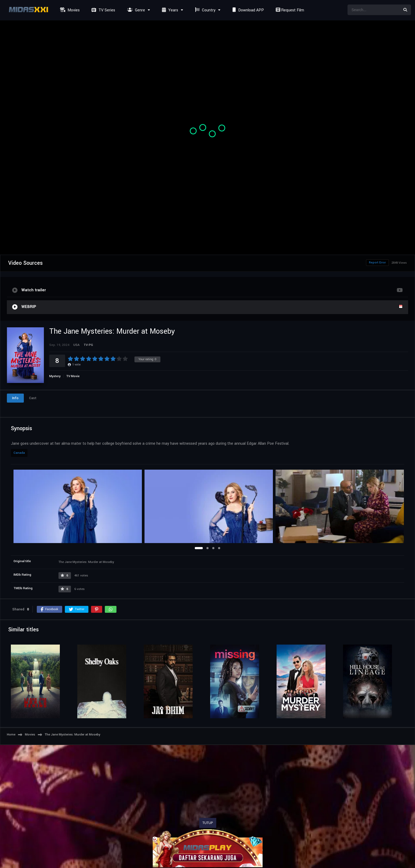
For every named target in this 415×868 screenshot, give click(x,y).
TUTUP (208, 823)
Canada (19, 453)
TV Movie (73, 376)
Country (205, 10)
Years (169, 10)
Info (15, 398)
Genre (135, 10)
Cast (33, 398)
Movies (69, 10)
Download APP (247, 10)
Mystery (55, 376)
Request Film (289, 10)
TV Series (103, 10)
